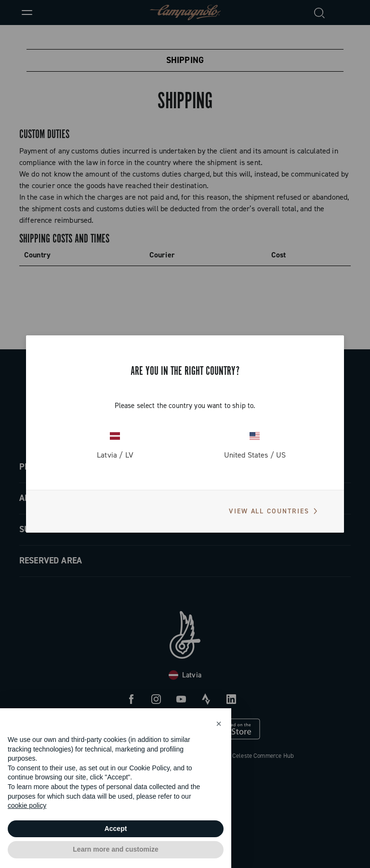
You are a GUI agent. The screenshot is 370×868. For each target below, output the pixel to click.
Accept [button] (116, 829)
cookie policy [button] (27, 805)
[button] (219, 724)
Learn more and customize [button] (115, 849)
